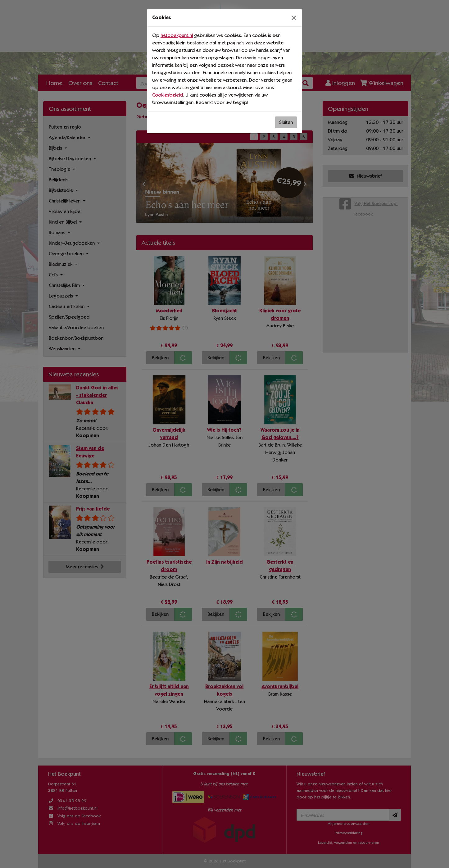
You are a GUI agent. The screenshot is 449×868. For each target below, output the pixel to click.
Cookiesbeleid (168, 95)
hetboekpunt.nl (177, 35)
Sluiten (286, 122)
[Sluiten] (294, 18)
